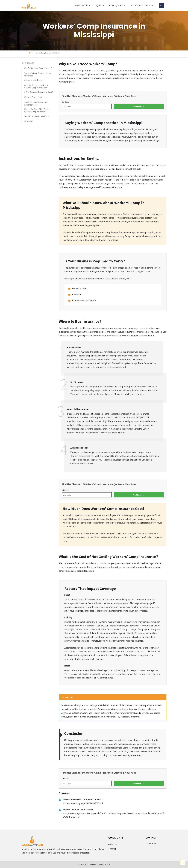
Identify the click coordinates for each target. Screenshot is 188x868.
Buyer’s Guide (81, 5)
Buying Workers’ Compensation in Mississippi (38, 74)
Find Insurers (139, 107)
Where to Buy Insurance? (34, 97)
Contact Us (151, 843)
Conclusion (28, 121)
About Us (113, 844)
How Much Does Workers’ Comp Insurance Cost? (37, 104)
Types (99, 5)
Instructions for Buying (33, 80)
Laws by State (116, 5)
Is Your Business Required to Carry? (38, 92)
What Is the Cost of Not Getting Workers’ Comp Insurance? (37, 110)
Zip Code (66, 102)
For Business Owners (141, 5)
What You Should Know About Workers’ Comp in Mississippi (36, 86)
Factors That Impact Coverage (36, 116)
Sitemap (112, 849)
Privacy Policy (104, 864)
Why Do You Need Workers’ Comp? (38, 68)
